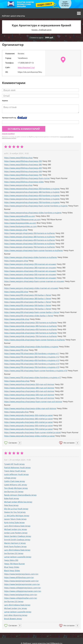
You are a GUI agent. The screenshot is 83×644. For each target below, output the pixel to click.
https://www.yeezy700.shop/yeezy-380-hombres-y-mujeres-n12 (32, 357)
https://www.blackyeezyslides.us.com (21, 226)
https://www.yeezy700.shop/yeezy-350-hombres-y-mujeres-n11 (32, 353)
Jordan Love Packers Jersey (16, 533)
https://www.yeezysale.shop (16, 412)
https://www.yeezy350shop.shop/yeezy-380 (23, 165)
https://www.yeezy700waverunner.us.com (22, 219)
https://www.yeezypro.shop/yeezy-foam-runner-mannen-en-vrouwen (34, 281)
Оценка (5, 101)
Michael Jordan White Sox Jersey (18, 502)
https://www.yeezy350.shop (16, 292)
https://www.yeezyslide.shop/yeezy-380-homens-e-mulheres (31, 326)
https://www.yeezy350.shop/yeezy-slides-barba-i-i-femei (29, 316)
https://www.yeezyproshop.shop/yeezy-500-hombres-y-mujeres (32, 199)
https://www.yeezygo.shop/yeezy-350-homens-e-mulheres (30, 233)
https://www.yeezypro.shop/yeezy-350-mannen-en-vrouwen (30, 264)
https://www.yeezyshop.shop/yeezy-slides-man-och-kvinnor (30, 408)
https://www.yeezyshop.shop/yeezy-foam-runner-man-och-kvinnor (33, 402)
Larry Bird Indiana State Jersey (17, 526)
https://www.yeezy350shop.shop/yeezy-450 (23, 168)
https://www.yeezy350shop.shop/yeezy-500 (23, 171)
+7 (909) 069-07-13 (26, 63)
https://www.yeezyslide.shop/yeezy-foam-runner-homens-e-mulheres (35, 340)
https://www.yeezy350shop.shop (18, 158)
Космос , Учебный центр (41, 30)
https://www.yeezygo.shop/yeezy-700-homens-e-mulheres (30, 247)
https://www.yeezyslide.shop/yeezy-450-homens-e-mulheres (31, 329)
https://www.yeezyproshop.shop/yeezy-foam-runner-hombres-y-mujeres (36, 206)
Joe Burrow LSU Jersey (14, 492)
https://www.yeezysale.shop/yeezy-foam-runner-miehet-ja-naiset (32, 432)
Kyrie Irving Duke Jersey (14, 522)
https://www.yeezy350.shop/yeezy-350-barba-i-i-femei (28, 295)
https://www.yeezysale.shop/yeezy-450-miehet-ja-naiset (28, 422)
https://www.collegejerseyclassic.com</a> (23, 588)
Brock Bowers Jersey (13, 619)
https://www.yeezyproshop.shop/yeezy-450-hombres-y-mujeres (32, 195)
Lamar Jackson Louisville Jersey (18, 557)
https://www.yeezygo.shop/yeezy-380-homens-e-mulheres (30, 237)
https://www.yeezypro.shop (16, 261)
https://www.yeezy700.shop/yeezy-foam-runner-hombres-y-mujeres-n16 (36, 371)
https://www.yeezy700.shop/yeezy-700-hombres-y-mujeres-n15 (32, 367)
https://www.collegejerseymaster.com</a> (23, 591)
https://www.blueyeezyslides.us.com (20, 223)
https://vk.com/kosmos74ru (30, 72)
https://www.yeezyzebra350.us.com (20, 216)
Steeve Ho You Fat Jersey (15, 512)
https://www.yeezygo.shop (16, 230)
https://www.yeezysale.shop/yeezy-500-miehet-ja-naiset (28, 426)
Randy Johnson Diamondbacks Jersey (20, 495)
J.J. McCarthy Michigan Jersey (17, 516)
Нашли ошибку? (8, 134)
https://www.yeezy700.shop (16, 350)
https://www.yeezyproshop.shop (18, 185)
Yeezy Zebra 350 (11, 560)
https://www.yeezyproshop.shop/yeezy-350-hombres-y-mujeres (32, 189)
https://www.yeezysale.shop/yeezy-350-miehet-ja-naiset (28, 415)
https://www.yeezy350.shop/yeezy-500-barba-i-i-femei (28, 305)
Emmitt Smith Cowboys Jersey (17, 540)
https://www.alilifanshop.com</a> (19, 577)
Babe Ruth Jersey (12, 498)
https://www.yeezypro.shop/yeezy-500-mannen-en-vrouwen (30, 274)
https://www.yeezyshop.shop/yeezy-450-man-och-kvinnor (29, 391)
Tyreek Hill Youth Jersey (14, 464)
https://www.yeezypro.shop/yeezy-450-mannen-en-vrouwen (30, 271)
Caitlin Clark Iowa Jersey (15, 481)
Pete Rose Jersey (11, 505)
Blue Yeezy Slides (12, 567)
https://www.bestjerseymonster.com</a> (22, 584)
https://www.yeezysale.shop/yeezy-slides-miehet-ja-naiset (29, 436)
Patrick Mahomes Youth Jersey (17, 467)
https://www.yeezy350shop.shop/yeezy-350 (23, 161)
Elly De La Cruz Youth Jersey (16, 509)
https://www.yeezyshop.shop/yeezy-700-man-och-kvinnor (29, 398)
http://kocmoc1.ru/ (26, 67)
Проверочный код (9, 118)
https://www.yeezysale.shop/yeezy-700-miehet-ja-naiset (28, 429)
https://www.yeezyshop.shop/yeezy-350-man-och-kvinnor (29, 384)
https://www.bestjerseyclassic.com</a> (21, 574)
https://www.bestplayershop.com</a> (21, 595)
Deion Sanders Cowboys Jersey (18, 536)
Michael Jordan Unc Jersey (16, 529)
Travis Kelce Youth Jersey (15, 471)
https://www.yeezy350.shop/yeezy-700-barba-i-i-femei (28, 309)
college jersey (10, 478)
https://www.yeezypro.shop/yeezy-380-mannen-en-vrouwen (30, 268)
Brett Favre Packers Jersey (15, 546)
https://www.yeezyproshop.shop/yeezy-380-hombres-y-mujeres (32, 192)
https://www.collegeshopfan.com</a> (21, 598)
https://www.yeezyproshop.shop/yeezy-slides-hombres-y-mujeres (33, 213)
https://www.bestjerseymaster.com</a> (21, 581)
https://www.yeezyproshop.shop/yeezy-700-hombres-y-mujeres (32, 202)
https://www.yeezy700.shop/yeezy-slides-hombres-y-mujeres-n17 (33, 377)
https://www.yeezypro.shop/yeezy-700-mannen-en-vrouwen (30, 278)
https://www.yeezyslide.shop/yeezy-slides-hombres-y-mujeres (31, 347)
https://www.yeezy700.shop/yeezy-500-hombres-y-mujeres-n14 (32, 364)
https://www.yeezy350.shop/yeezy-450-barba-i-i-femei (28, 302)
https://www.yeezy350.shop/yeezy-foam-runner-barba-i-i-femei (32, 312)
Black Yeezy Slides (12, 571)
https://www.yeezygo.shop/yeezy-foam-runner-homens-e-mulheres (34, 250)
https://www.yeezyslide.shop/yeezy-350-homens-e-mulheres (31, 323)
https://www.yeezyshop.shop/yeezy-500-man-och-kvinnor (29, 395)
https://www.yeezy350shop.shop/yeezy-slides (24, 182)
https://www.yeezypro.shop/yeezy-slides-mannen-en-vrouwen (31, 288)
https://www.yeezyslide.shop (17, 319)
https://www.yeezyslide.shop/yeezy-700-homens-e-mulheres (31, 336)
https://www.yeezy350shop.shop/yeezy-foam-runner (27, 178)
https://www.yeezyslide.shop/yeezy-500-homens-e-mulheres (31, 333)
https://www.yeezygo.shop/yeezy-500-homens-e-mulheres (30, 244)
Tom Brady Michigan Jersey (16, 488)
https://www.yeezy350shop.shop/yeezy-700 (23, 175)
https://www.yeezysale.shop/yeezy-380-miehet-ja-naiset (28, 419)
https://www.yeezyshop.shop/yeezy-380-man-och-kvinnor (29, 388)
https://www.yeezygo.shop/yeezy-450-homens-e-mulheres (30, 240)
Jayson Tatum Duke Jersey (15, 519)
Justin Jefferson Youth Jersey (16, 474)
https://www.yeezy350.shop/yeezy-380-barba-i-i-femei (28, 298)
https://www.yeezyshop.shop (17, 381)
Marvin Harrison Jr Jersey (15, 543)
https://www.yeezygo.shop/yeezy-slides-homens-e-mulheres (31, 257)
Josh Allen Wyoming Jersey (16, 615)
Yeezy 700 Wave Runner (14, 564)
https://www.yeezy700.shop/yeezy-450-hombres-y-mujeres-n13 (32, 360)
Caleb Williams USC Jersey (16, 485)
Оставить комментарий (24, 129)
